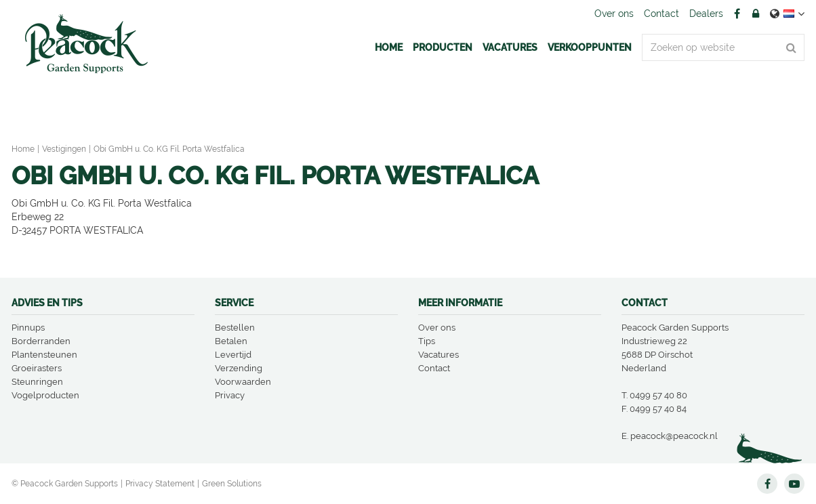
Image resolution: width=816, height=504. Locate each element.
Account (756, 14)
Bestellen (235, 328)
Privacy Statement (160, 484)
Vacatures (438, 355)
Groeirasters (37, 368)
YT (794, 484)
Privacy (230, 395)
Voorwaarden (243, 382)
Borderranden (41, 341)
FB (737, 14)
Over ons (437, 328)
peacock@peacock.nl (674, 436)
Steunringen (37, 382)
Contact (434, 368)
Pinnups (28, 328)
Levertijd (233, 355)
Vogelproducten (45, 395)
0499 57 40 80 (658, 395)
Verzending (239, 368)
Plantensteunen (44, 355)
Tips (427, 341)
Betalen (231, 341)
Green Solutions (232, 484)
